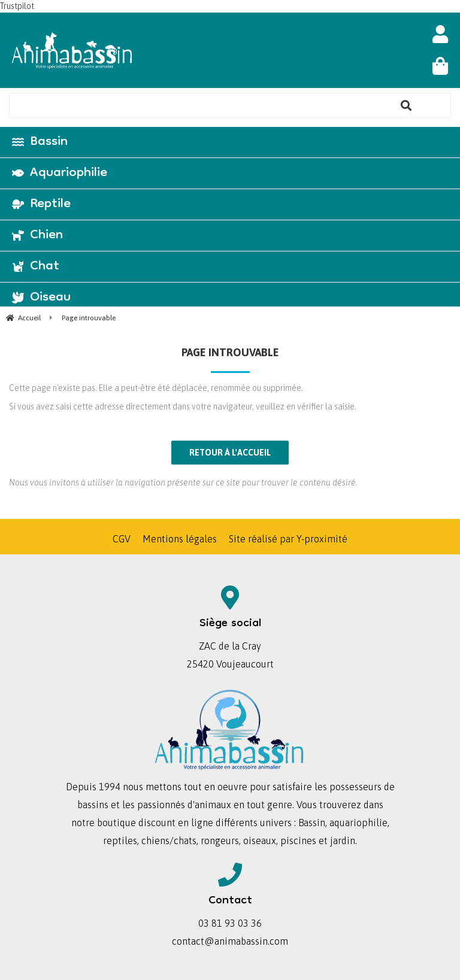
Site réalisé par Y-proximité (288, 539)
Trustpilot (17, 6)
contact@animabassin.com (230, 941)
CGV (122, 539)
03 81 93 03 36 (230, 923)
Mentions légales (180, 539)
